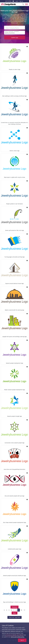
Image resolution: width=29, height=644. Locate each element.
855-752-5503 (8, 1)
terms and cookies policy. (18, 637)
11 (24, 610)
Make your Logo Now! (14, 617)
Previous (14, 607)
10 (21, 610)
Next (14, 613)
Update (15, 37)
